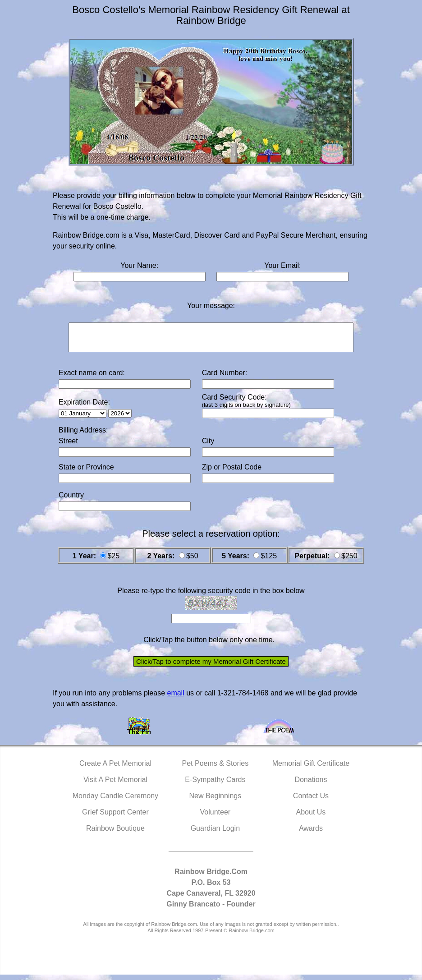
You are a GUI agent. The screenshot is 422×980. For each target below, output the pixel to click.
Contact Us (311, 801)
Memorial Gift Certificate (311, 769)
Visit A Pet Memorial (115, 785)
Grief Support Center (115, 817)
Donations (311, 785)
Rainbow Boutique (115, 834)
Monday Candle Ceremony (115, 801)
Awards (311, 834)
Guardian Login (215, 834)
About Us (311, 817)
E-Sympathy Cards (215, 785)
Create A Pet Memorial (115, 769)
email (175, 698)
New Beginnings (216, 801)
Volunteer (216, 817)
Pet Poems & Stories (216, 769)
